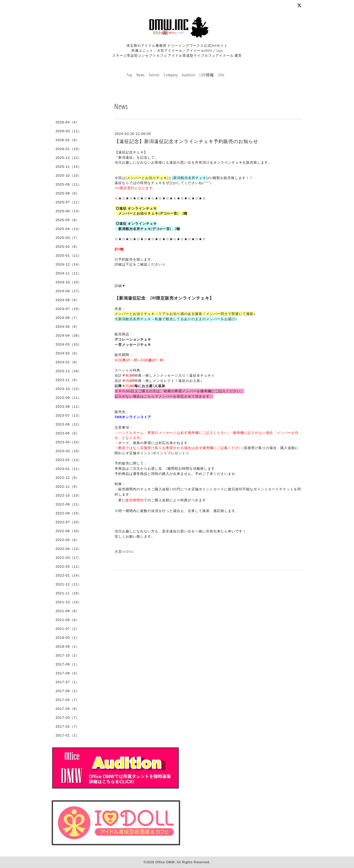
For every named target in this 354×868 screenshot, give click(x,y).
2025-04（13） (69, 229)
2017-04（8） (67, 709)
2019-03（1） (67, 638)
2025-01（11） (69, 255)
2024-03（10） (69, 344)
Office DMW (165, 862)
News (141, 75)
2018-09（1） (67, 646)
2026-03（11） (69, 131)
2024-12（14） (69, 264)
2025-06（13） (69, 211)
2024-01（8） (67, 362)
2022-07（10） (69, 522)
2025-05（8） (67, 220)
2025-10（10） (69, 176)
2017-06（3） (67, 691)
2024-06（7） (67, 318)
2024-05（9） (67, 327)
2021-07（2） (67, 629)
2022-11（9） (67, 487)
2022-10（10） (69, 495)
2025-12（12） (69, 158)
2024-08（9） (67, 300)
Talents (154, 75)
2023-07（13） (69, 415)
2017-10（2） (67, 655)
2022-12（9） (67, 478)
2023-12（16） (69, 371)
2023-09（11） (69, 398)
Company (171, 75)
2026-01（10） (69, 149)
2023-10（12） (69, 389)
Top (129, 75)
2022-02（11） (69, 567)
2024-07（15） (69, 309)
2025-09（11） (69, 184)
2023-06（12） (69, 424)
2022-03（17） (69, 558)
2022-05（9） (67, 540)
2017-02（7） (67, 726)
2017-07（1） (67, 682)
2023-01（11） (69, 469)
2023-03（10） (69, 451)
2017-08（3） (67, 673)
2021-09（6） (67, 611)
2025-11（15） (69, 167)
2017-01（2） (67, 735)
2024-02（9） (67, 353)
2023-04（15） (69, 442)
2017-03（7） (67, 718)
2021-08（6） (67, 620)
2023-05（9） (67, 433)
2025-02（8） (67, 247)
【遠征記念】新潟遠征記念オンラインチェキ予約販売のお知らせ (186, 141)
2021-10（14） (69, 602)
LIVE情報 (207, 75)
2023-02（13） (69, 460)
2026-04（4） (67, 122)
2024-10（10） (69, 282)
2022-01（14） (69, 575)
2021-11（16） (69, 593)
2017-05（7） (67, 700)
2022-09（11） (69, 504)
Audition (189, 75)
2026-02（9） (67, 140)
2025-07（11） (69, 202)
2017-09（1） (67, 664)
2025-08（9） (67, 193)
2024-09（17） (69, 291)
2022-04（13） (69, 549)
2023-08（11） (69, 407)
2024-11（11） (69, 273)
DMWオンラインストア (133, 417)
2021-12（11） (69, 584)
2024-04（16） (69, 335)
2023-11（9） (67, 380)
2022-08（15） (69, 513)
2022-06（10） (69, 531)
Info (221, 75)
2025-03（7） (67, 238)
